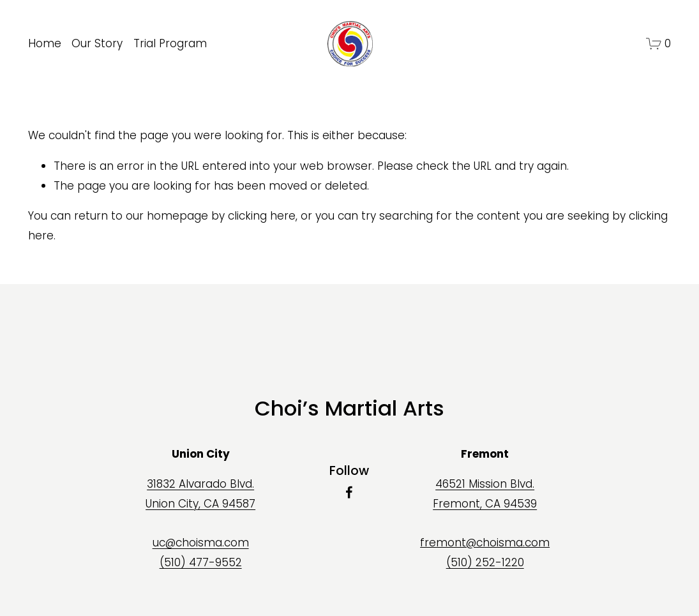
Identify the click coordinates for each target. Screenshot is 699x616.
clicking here (262, 216)
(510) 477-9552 (201, 562)
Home (45, 43)
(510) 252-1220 (485, 562)
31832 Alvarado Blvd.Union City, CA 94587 (200, 494)
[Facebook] (349, 492)
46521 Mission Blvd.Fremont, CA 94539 (485, 494)
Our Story (97, 43)
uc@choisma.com (201, 543)
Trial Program (170, 43)
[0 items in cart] (659, 44)
